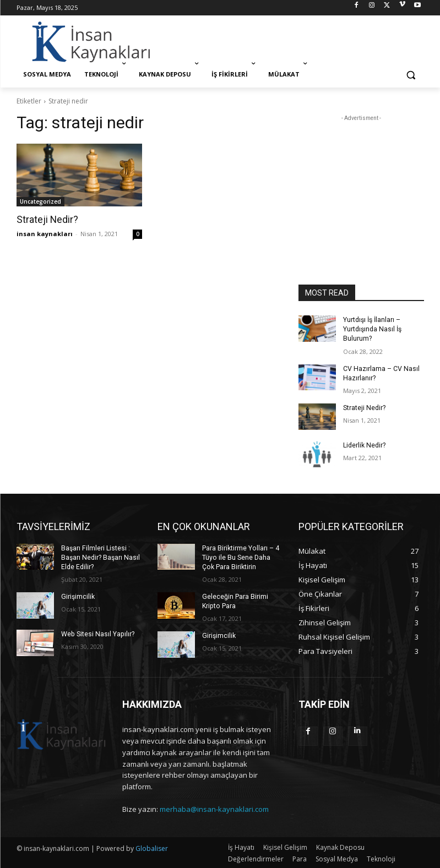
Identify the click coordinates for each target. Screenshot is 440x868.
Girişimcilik (78, 595)
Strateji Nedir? (46, 220)
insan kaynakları (45, 233)
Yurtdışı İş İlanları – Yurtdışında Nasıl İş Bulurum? (372, 329)
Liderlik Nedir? (364, 444)
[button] (411, 75)
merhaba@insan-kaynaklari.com (214, 809)
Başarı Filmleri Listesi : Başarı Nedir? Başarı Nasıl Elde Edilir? (100, 556)
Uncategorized (40, 201)
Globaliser (152, 847)
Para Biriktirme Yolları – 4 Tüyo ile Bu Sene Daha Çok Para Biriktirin (240, 556)
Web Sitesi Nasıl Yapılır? (97, 632)
